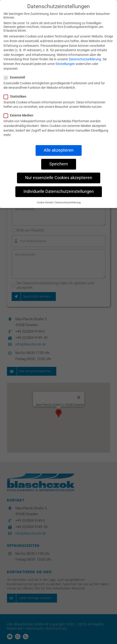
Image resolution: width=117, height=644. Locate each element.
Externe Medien (20, 115)
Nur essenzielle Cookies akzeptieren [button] (59, 177)
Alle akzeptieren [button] (59, 150)
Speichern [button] (59, 164)
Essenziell (16, 77)
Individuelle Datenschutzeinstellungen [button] (59, 191)
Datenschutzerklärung (85, 59)
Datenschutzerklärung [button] (68, 202)
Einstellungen (65, 64)
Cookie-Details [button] (45, 202)
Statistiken (17, 96)
